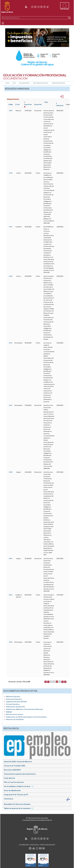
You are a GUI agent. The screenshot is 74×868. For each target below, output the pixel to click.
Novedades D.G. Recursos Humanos (17, 804)
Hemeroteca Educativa (14, 699)
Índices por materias (59, 83)
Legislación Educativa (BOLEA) (16, 702)
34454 (11, 276)
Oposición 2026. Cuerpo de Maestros (18, 762)
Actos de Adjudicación (12, 790)
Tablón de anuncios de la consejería (19, 808)
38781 (11, 558)
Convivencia (8, 799)
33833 (11, 111)
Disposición (38, 104)
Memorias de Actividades (15, 719)
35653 (11, 405)
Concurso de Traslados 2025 (15, 766)
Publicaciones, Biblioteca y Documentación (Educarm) (24, 709)
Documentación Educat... (41, 83)
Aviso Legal (35, 845)
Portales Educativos (13, 704)
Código (11, 104)
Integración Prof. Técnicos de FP (16, 795)
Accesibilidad (24, 845)
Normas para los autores (15, 714)
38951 (11, 595)
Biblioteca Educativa (13, 697)
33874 (11, 227)
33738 (11, 173)
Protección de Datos (48, 845)
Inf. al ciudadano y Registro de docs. (19, 786)
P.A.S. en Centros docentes (14, 782)
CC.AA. (17, 104)
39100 (11, 642)
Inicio (7, 83)
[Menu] (3, 23)
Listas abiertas (9, 778)
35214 (11, 343)
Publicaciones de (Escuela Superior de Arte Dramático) (26, 717)
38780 (11, 472)
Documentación (24, 83)
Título (46, 102)
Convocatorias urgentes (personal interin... (20, 774)
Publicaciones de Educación (15, 707)
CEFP (14, 83)
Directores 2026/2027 (12, 770)
